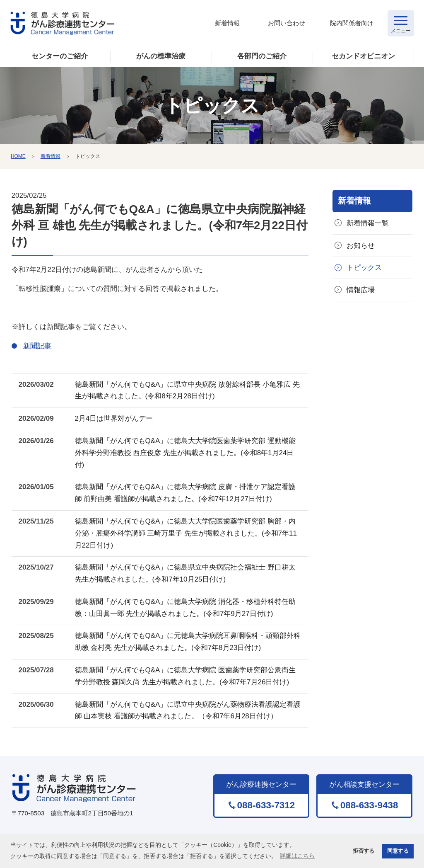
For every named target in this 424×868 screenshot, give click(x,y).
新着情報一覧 (368, 223)
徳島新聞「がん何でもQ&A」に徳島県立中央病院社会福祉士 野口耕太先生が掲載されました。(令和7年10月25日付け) (185, 573)
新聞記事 (37, 346)
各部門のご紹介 (262, 56)
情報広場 (361, 290)
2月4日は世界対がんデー (114, 418)
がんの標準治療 (161, 56)
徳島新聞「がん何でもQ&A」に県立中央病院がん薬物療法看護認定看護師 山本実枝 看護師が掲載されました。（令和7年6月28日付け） (188, 710)
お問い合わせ (287, 23)
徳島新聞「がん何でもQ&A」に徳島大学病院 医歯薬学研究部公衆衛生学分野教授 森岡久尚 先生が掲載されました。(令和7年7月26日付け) (185, 676)
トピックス (364, 268)
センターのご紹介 (60, 56)
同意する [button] (398, 851)
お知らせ (361, 246)
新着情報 (227, 23)
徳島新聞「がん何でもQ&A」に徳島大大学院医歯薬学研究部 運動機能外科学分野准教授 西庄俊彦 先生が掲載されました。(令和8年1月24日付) (185, 453)
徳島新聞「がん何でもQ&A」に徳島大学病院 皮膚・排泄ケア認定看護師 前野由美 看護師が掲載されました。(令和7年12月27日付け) (185, 493)
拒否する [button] (364, 851)
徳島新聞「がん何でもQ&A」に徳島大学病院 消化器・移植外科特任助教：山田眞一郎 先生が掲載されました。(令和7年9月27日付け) (185, 608)
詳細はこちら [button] (297, 856)
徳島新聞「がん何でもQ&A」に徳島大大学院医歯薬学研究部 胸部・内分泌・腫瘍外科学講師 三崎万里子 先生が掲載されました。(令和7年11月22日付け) (186, 533)
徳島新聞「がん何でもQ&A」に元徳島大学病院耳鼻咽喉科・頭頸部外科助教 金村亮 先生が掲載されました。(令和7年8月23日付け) (188, 642)
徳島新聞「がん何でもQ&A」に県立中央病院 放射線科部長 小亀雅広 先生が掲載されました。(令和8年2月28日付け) (187, 390)
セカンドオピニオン (363, 56)
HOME (18, 156)
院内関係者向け (352, 23)
